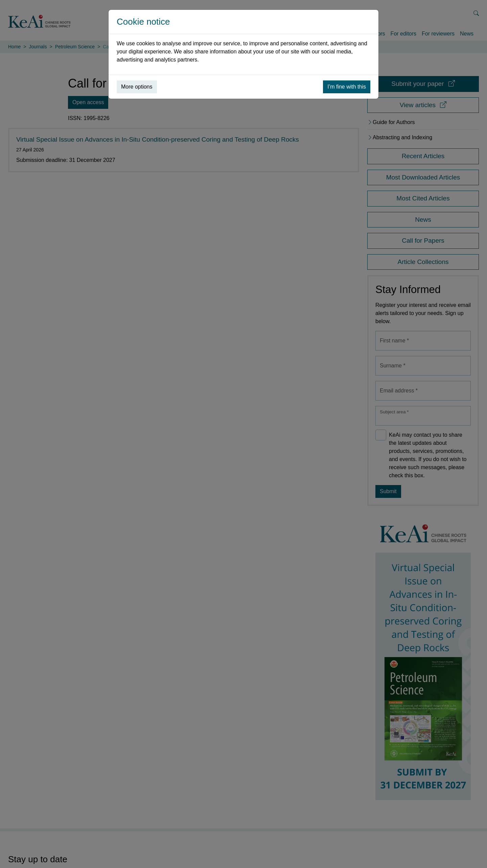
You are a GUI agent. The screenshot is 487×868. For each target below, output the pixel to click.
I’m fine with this (347, 87)
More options (137, 87)
